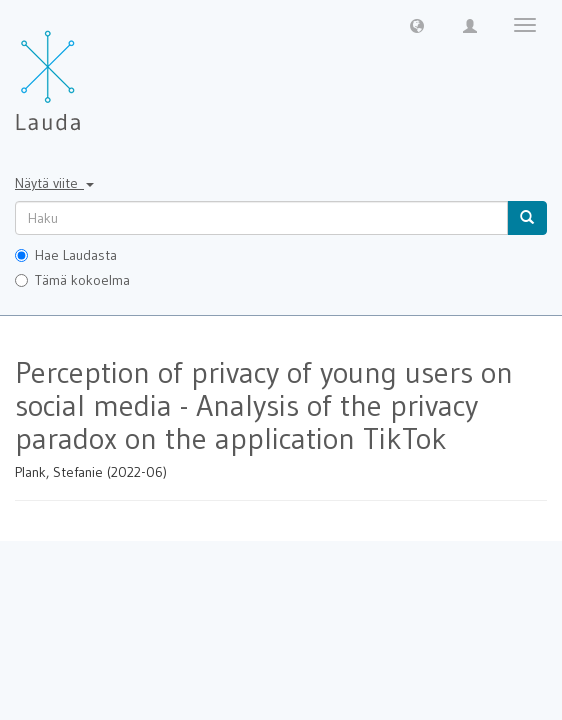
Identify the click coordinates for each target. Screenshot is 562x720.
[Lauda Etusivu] (90, 70)
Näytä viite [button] (54, 183)
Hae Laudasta (66, 255)
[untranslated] (261, 218)
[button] (417, 25)
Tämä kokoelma (72, 280)
